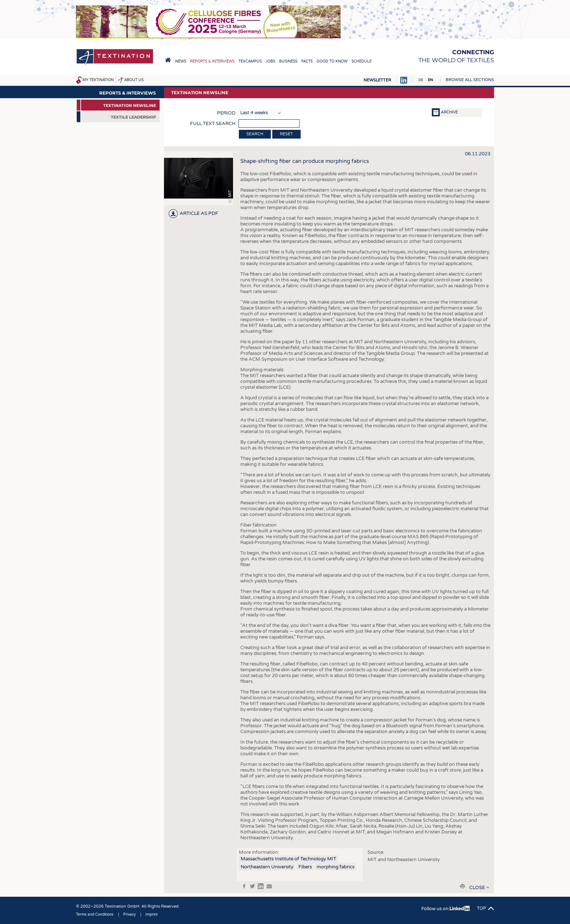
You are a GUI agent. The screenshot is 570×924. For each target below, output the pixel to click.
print (462, 886)
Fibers (305, 867)
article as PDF (199, 213)
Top (481, 908)
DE (421, 80)
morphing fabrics (336, 867)
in (261, 886)
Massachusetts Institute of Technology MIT (288, 859)
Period (226, 113)
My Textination (98, 80)
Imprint (152, 915)
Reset (286, 134)
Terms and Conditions (95, 915)
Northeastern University (267, 867)
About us (134, 80)
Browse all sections (470, 80)
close (477, 888)
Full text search (213, 124)
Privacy (129, 915)
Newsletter (377, 80)
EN (430, 80)
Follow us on (446, 909)
